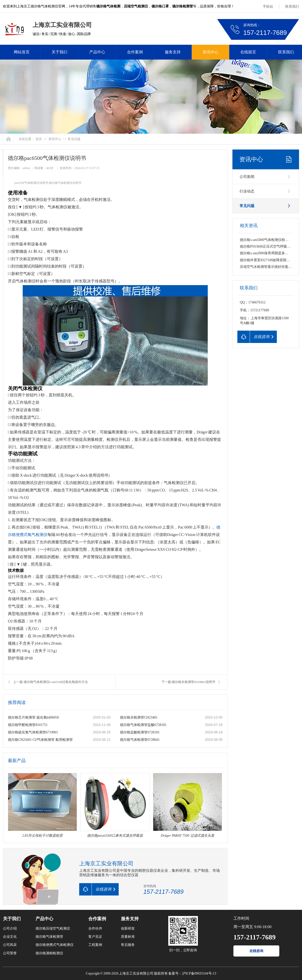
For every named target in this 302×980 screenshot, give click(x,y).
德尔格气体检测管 (49, 937)
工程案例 (95, 945)
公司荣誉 (10, 953)
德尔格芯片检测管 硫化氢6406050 (33, 717)
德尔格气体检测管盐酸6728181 (143, 725)
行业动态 (247, 191)
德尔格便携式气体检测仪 (55, 945)
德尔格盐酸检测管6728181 (140, 732)
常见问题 (74, 139)
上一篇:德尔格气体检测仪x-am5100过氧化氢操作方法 (50, 682)
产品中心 (97, 52)
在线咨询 (256, 951)
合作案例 (135, 52)
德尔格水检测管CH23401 (139, 717)
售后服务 (128, 945)
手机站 (268, 7)
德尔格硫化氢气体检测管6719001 (33, 732)
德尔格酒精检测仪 (49, 953)
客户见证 (95, 937)
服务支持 (173, 52)
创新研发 (128, 928)
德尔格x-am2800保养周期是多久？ (266, 253)
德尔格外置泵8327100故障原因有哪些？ (270, 260)
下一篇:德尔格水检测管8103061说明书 (188, 682)
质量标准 (128, 937)
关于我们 (59, 52)
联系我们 (292, 7)
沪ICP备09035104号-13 (199, 973)
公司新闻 (247, 177)
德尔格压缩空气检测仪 (53, 928)
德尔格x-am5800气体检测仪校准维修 (268, 240)
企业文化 (10, 937)
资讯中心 (210, 52)
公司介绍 (10, 928)
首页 (39, 139)
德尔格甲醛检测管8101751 (28, 725)
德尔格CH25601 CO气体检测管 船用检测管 (40, 740)
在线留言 (248, 52)
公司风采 (10, 945)
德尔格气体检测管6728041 (140, 740)
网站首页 (22, 52)
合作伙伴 (95, 928)
